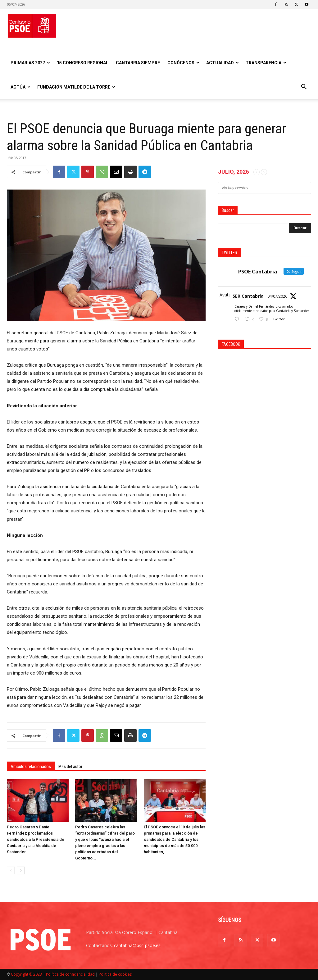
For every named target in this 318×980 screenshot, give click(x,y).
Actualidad (223, 63)
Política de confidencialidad (70, 974)
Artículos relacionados (31, 767)
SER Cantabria (248, 296)
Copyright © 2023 (26, 974)
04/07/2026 (277, 296)
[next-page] (21, 870)
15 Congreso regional (83, 63)
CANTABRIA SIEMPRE (138, 63)
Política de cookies (115, 974)
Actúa (20, 87)
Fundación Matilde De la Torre (76, 87)
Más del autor (70, 767)
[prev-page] (11, 870)
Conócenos (183, 63)
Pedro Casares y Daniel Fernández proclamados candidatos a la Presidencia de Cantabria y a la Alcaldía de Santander (36, 839)
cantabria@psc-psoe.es (137, 945)
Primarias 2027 (30, 63)
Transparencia (266, 63)
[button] (304, 87)
